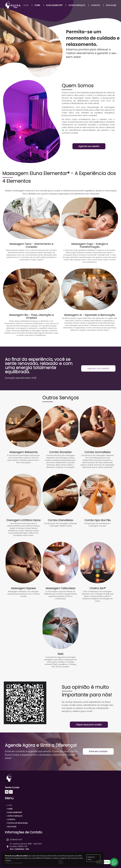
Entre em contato (98, 751)
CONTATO (11, 820)
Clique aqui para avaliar (89, 725)
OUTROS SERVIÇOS (14, 816)
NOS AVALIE (11, 827)
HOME (9, 805)
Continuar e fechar (91, 858)
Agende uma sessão (98, 368)
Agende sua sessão (89, 146)
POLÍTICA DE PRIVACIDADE (17, 823)
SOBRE (9, 809)
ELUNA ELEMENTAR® (14, 812)
